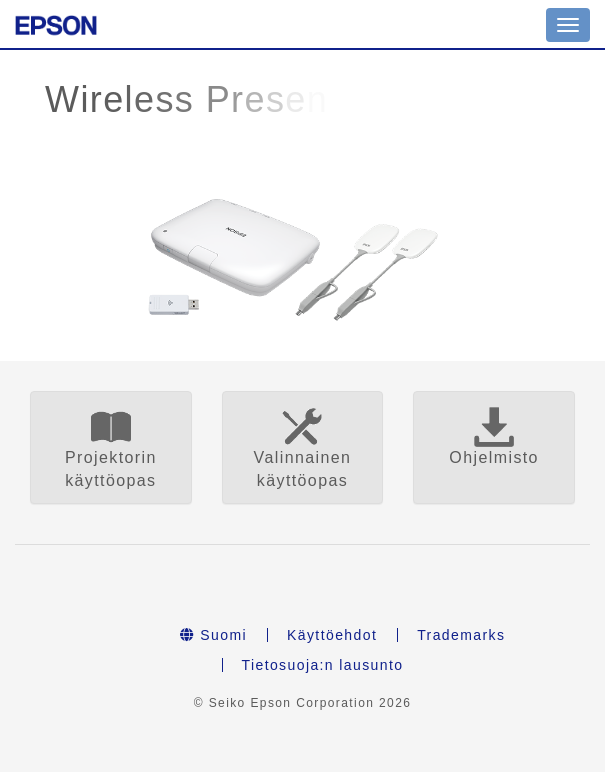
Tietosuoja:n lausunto (323, 665)
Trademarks (461, 635)
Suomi (213, 635)
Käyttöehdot (332, 635)
